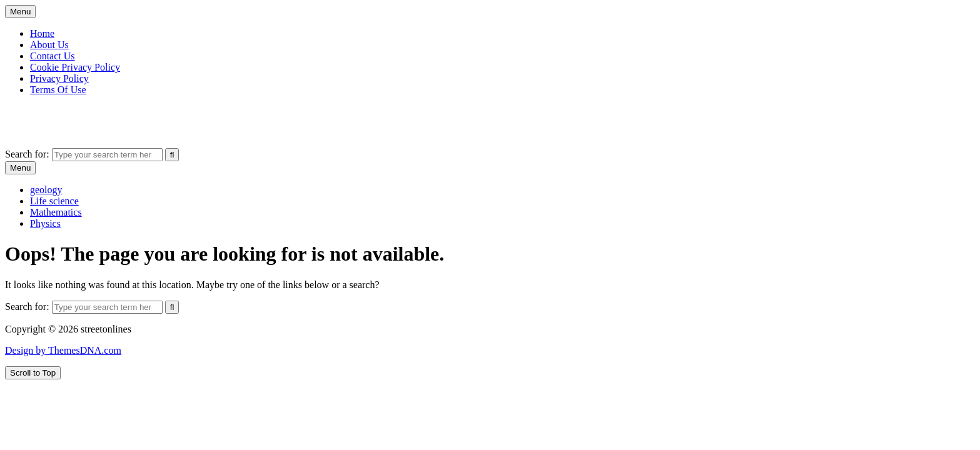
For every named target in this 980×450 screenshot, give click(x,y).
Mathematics (56, 212)
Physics (45, 223)
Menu (20, 12)
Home (42, 33)
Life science (54, 201)
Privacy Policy (59, 78)
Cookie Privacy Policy (75, 67)
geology (46, 190)
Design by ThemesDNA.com (63, 350)
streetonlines (30, 111)
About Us (49, 45)
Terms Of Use (58, 90)
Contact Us (53, 56)
